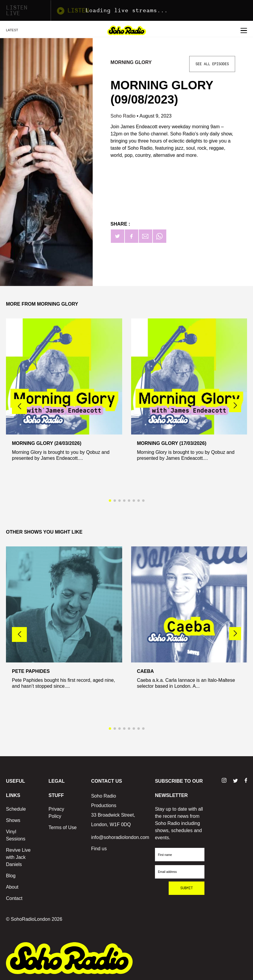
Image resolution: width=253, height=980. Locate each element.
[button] (235, 406)
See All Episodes (212, 64)
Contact (14, 898)
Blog (11, 876)
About (12, 887)
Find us (99, 849)
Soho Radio (124, 116)
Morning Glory (131, 62)
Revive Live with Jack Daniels (18, 857)
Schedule (16, 809)
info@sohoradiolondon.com (120, 837)
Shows (13, 820)
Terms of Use (63, 827)
